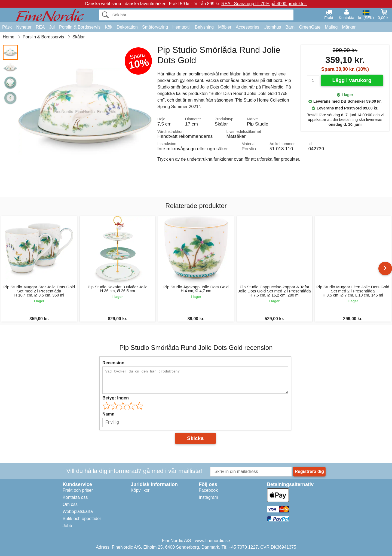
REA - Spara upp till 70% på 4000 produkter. (264, 4)
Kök (109, 27)
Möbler (225, 27)
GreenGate (310, 27)
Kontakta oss (75, 497)
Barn (290, 27)
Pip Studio (258, 124)
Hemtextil (181, 27)
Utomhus (272, 27)
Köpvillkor (140, 490)
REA (40, 27)
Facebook (208, 490)
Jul (52, 27)
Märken (349, 27)
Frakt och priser (78, 490)
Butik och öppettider (82, 519)
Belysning (204, 27)
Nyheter (24, 27)
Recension (113, 363)
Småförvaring (155, 27)
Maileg (331, 27)
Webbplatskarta (78, 511)
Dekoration (127, 27)
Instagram (208, 497)
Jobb (67, 526)
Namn (108, 414)
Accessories (247, 27)
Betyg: (116, 398)
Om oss (70, 504)
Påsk (7, 27)
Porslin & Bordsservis (80, 27)
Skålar (221, 124)
